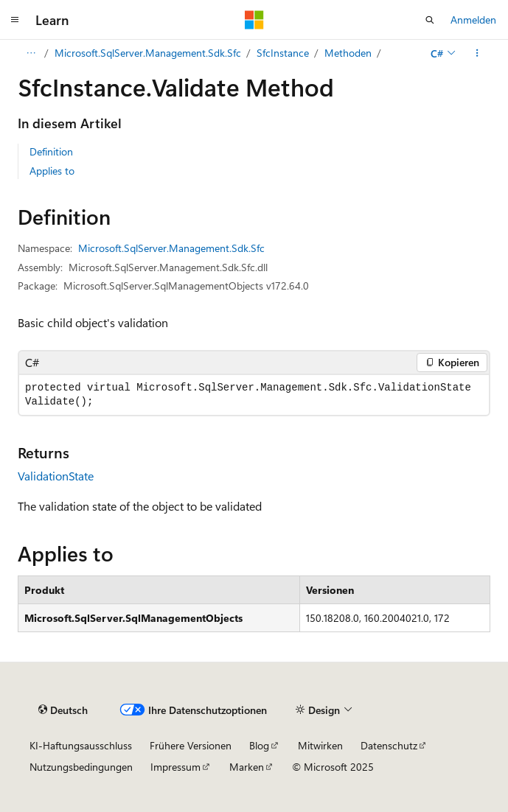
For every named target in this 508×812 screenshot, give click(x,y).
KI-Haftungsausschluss (81, 745)
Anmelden (473, 20)
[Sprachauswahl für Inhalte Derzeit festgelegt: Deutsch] (63, 710)
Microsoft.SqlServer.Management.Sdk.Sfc (148, 53)
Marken (247, 767)
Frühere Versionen (191, 745)
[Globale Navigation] (15, 20)
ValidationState (56, 476)
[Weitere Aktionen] (477, 53)
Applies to (52, 171)
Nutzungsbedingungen (81, 767)
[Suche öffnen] (430, 20)
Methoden (348, 53)
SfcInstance (283, 53)
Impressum (175, 767)
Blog (259, 745)
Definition (51, 151)
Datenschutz (389, 745)
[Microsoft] (254, 20)
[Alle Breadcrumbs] (31, 53)
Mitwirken (320, 745)
